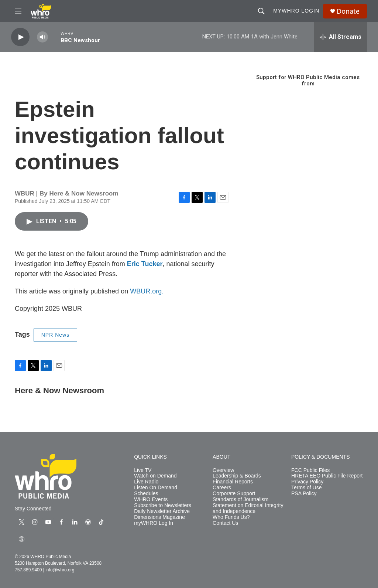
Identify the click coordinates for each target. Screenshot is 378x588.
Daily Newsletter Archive (162, 511)
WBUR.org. (147, 291)
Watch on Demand (155, 476)
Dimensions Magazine (159, 517)
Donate (348, 11)
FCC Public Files (310, 470)
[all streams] (341, 37)
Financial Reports (233, 482)
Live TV (143, 470)
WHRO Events (151, 499)
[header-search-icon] (261, 11)
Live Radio (146, 482)
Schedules (146, 494)
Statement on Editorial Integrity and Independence (248, 508)
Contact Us (225, 523)
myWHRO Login (296, 11)
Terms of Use (306, 488)
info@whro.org (60, 570)
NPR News (55, 335)
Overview (223, 470)
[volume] (42, 37)
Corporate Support (234, 494)
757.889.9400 (28, 570)
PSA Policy (304, 494)
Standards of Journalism (240, 499)
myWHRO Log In (154, 523)
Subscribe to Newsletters (163, 505)
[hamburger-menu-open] (18, 11)
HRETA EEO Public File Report (327, 476)
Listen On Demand (156, 488)
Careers (222, 488)
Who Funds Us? (231, 517)
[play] (20, 37)
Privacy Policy (307, 482)
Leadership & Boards (237, 476)
